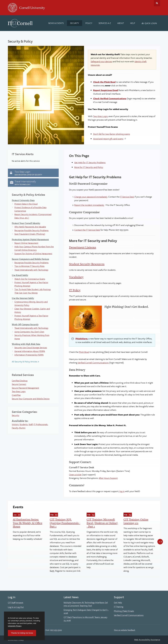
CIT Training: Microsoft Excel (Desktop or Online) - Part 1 (102, 523)
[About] (121, 23)
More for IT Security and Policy (89, 167)
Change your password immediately (91, 197)
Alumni (22, 428)
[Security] (75, 23)
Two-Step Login (100, 116)
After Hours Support (108, 478)
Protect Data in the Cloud (26, 204)
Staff (31, 424)
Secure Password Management (25, 388)
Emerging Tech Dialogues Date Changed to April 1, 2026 (86, 611)
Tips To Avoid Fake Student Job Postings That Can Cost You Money (33, 291)
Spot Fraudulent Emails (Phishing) (30, 234)
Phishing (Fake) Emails (124, 611)
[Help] (133, 23)
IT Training (119, 607)
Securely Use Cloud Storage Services (31, 348)
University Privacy (15, 626)
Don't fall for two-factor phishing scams (112, 134)
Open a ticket (75, 474)
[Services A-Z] (105, 23)
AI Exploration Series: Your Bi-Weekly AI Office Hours (28, 523)
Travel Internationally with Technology (31, 270)
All (160, 542)
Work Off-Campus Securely (25, 324)
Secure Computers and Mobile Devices (30, 259)
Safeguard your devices (101, 61)
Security (15, 415)
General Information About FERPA (30, 351)
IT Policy (75, 290)
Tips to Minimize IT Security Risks (29, 266)
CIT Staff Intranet (16, 603)
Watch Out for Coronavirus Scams (30, 279)
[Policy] (89, 23)
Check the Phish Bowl (104, 82)
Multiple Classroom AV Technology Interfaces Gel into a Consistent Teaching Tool (86, 604)
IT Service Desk (127, 197)
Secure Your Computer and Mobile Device (31, 399)
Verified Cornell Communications (93, 363)
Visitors (15, 424)
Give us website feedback (125, 630)
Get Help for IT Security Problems (90, 162)
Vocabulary (76, 277)
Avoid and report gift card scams (108, 139)
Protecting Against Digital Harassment (30, 239)
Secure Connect (19, 384)
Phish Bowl (84, 352)
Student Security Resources (87, 264)
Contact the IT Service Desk (87, 230)
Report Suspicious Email (106, 90)
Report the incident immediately (89, 205)
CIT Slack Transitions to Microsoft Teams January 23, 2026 (85, 619)
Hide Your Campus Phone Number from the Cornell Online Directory (34, 248)
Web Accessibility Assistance (147, 640)
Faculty (15, 428)
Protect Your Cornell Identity (26, 223)
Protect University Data (23, 200)
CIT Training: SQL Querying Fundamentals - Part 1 (65, 523)
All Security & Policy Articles (25, 362)
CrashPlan (16, 395)
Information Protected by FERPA (29, 355)
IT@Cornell (20, 23)
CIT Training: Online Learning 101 (136, 521)
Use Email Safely (20, 275)
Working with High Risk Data (26, 344)
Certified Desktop (20, 381)
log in (122, 491)
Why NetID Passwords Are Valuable (30, 227)
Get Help (118, 602)
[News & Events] (56, 23)
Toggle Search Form (157, 3)
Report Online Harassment (26, 243)
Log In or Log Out (16, 607)
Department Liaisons (83, 247)
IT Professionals (41, 424)
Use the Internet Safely (23, 298)
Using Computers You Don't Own (29, 332)
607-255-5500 (56, 630)
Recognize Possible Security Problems (31, 230)
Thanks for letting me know (22, 633)
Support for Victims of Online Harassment (33, 254)
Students (24, 424)
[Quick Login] (149, 23)
